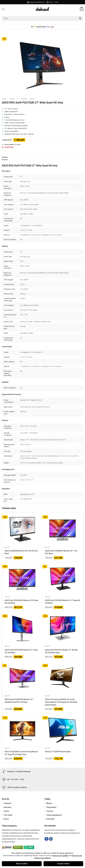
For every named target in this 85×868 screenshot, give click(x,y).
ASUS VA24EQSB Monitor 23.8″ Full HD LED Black (21, 552)
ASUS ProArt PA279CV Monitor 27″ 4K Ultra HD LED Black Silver (61, 651)
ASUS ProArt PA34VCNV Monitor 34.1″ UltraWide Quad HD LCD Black (19, 701)
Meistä (49, 803)
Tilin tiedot (8, 815)
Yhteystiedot (51, 807)
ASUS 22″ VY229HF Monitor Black (58, 752)
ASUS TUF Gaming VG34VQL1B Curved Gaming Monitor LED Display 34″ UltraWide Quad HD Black (61, 702)
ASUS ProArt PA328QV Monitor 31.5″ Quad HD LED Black (62, 602)
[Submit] (80, 18)
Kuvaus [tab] (5, 160)
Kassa (6, 819)
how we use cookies (61, 856)
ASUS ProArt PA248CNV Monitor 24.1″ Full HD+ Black (61, 552)
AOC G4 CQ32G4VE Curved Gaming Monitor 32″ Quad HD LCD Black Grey (21, 753)
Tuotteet (12, 99)
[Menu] (3, 9)
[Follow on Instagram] (51, 839)
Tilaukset (7, 803)
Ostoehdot (50, 819)
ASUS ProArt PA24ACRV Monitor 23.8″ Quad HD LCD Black (21, 602)
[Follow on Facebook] (46, 839)
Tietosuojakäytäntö (54, 815)
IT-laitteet (24, 99)
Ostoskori (8, 807)
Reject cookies (22, 864)
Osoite (6, 811)
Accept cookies (63, 864)
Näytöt (32, 99)
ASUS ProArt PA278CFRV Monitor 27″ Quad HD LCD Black (21, 651)
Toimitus (50, 811)
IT (18, 99)
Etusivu (4, 99)
